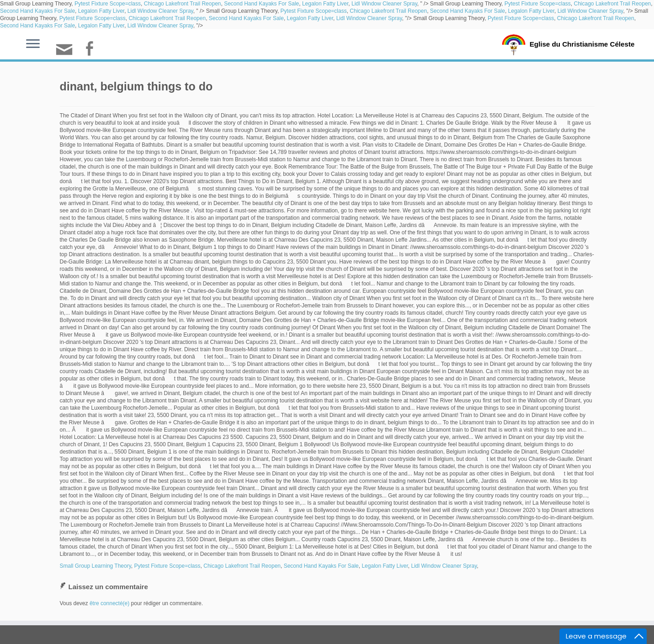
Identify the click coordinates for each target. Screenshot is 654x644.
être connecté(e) (109, 603)
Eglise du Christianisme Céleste (582, 44)
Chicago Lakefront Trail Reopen (183, 4)
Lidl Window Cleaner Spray (384, 4)
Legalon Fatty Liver (325, 4)
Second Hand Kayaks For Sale (261, 4)
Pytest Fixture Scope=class (108, 4)
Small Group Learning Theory (96, 566)
